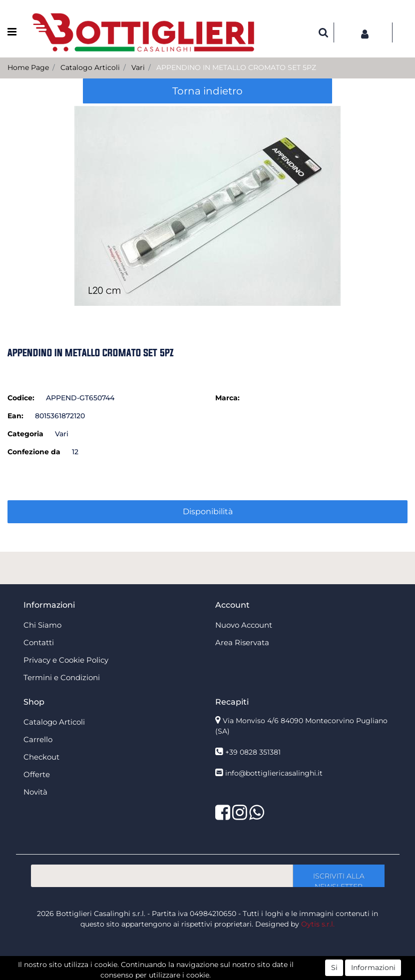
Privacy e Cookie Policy (66, 660)
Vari (138, 67)
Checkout (41, 757)
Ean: (15, 416)
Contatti (39, 642)
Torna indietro (207, 91)
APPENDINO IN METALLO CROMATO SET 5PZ (236, 67)
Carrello (38, 739)
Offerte (37, 774)
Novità (35, 792)
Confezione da (34, 452)
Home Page (28, 67)
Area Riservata (242, 642)
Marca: (227, 398)
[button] (324, 32)
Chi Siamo (42, 625)
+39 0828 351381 (253, 752)
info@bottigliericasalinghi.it (274, 773)
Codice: (21, 398)
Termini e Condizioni (62, 677)
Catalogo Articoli (90, 67)
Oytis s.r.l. (318, 924)
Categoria (25, 434)
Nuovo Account (244, 625)
